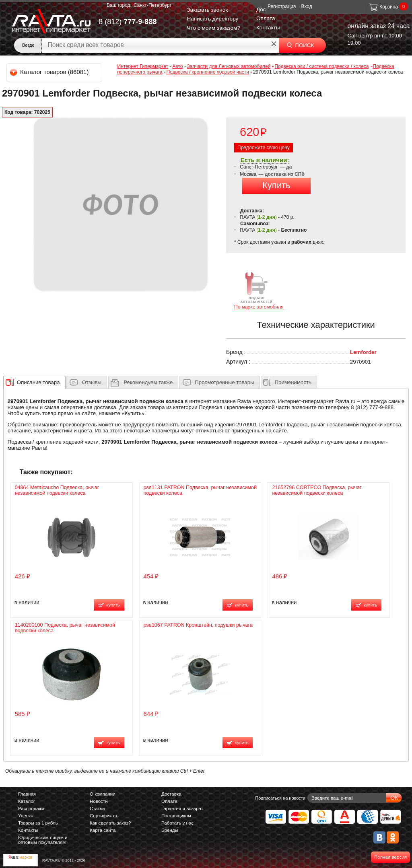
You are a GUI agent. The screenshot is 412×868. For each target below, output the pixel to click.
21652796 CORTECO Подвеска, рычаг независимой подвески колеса (317, 490)
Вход (307, 6)
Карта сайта (103, 830)
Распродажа (31, 808)
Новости (99, 801)
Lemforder (363, 352)
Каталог (27, 801)
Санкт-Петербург (152, 5)
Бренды (170, 830)
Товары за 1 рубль (38, 823)
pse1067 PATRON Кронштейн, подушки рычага (198, 625)
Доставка (171, 794)
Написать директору (212, 19)
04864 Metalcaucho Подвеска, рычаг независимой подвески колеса (57, 490)
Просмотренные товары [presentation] (224, 382)
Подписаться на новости (280, 798)
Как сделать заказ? (110, 823)
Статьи (97, 808)
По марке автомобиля (259, 290)
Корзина (383, 7)
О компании (103, 794)
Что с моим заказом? (213, 28)
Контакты (268, 28)
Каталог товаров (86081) (50, 72)
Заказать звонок (207, 10)
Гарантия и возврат (182, 808)
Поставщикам (176, 816)
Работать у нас (177, 823)
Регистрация (282, 6)
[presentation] (38, 382)
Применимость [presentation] (293, 382)
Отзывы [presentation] (92, 382)
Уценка (26, 816)
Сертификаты (105, 816)
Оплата (266, 18)
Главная (27, 794)
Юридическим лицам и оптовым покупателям (43, 840)
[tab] (34, 382)
